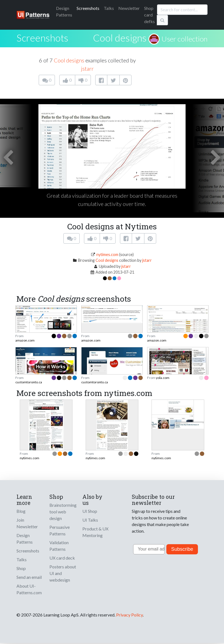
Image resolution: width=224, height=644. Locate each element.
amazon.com (25, 340)
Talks (109, 8)
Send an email (29, 577)
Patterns (64, 11)
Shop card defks (149, 15)
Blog (21, 511)
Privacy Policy (129, 615)
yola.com (163, 378)
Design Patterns (25, 539)
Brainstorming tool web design (63, 512)
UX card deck (62, 558)
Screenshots (88, 8)
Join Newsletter (27, 523)
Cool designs (120, 38)
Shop (21, 568)
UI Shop (90, 511)
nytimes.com (107, 254)
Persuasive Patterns (60, 530)
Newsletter (129, 8)
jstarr (87, 68)
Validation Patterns (59, 546)
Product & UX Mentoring (95, 532)
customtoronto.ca (29, 382)
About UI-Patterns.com (29, 589)
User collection (184, 39)
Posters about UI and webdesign (63, 573)
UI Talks (90, 520)
